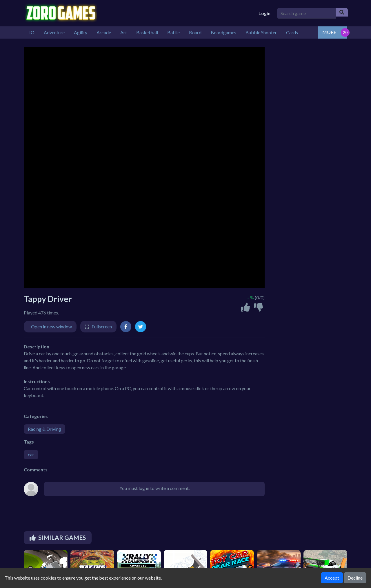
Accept (332, 578)
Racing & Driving (44, 429)
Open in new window (51, 326)
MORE (329, 32)
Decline (355, 578)
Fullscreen (102, 326)
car (31, 454)
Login (264, 13)
